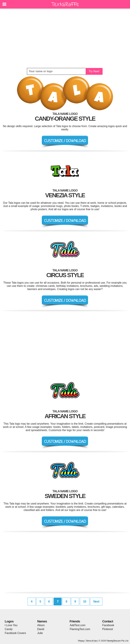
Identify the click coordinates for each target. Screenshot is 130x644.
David (41, 629)
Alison (41, 625)
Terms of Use (91, 641)
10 (85, 602)
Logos (9, 621)
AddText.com (78, 625)
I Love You (11, 625)
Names (42, 621)
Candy (9, 629)
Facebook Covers (15, 633)
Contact (108, 621)
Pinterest (108, 629)
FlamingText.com (80, 629)
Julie (40, 633)
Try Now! (94, 71)
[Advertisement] (65, 38)
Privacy (81, 641)
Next (96, 602)
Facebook (108, 625)
